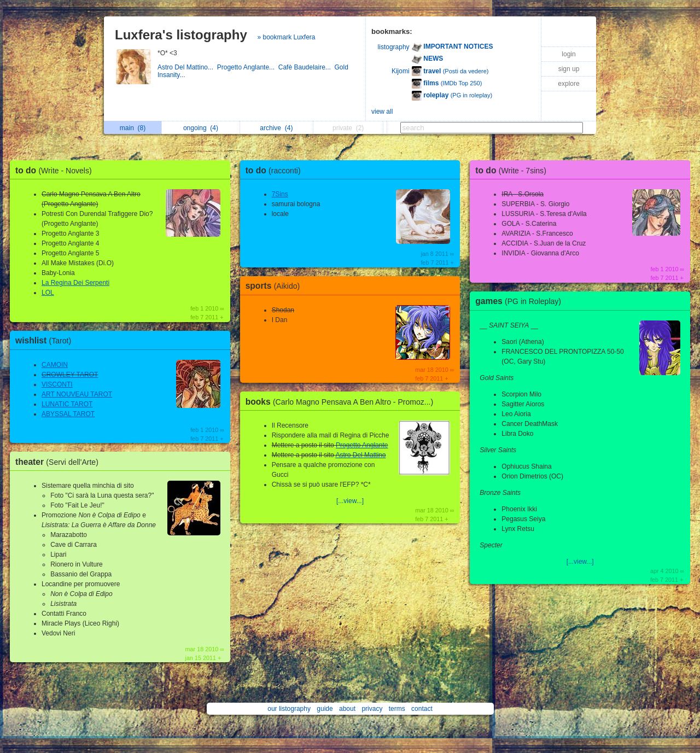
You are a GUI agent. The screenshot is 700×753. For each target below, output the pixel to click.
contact (422, 709)
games (521, 301)
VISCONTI (57, 384)
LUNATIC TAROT (67, 404)
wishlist (46, 340)
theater (60, 462)
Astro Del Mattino (360, 455)
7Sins (280, 194)
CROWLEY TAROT (70, 375)
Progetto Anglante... (248, 67)
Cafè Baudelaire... (307, 67)
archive (276, 128)
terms (397, 709)
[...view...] (350, 501)
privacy (372, 709)
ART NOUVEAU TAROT (77, 394)
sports (276, 286)
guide (325, 709)
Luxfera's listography (181, 35)
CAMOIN (55, 365)
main (133, 128)
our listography (289, 709)
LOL (48, 293)
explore (568, 84)
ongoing (201, 128)
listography (394, 47)
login (568, 54)
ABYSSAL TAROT (68, 414)
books (342, 402)
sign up (569, 69)
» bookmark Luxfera (286, 37)
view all (382, 112)
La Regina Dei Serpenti (75, 283)
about (347, 709)
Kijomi (401, 71)
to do (56, 170)
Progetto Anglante (362, 445)
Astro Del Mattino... (187, 67)
